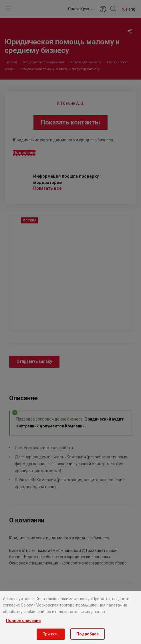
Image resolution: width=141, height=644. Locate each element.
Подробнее (88, 634)
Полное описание (23, 621)
